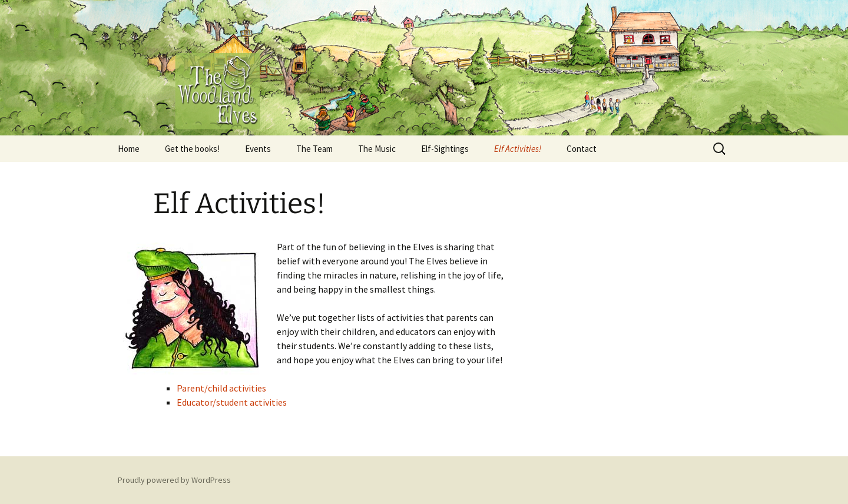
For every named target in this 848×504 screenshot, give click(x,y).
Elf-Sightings (445, 149)
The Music (377, 149)
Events (258, 149)
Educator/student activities (232, 402)
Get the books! (192, 149)
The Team (314, 149)
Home (129, 149)
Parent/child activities (221, 388)
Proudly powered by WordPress (174, 480)
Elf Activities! (518, 149)
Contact (582, 149)
